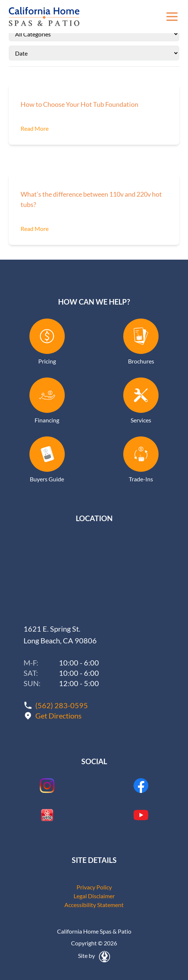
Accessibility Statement (94, 905)
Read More (35, 128)
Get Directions (58, 716)
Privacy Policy (94, 887)
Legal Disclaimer (94, 896)
